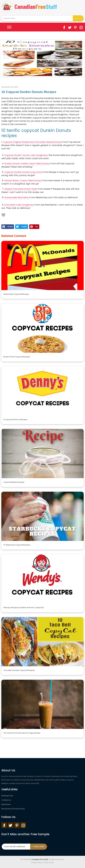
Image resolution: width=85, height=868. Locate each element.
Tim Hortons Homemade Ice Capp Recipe (22, 733)
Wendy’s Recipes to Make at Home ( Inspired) (24, 608)
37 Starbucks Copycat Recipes (17, 545)
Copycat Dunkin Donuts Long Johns (23, 172)
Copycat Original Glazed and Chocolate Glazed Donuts (32, 142)
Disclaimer (6, 804)
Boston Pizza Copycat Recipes (17, 357)
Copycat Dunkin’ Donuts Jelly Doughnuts (26, 155)
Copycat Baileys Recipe (14, 482)
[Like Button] (3, 215)
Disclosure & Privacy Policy (13, 809)
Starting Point (7, 796)
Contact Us (6, 800)
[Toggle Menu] (9, 27)
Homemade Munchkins (17, 197)
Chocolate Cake (13, 205)
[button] (8, 227)
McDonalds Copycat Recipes (16, 294)
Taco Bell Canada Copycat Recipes (19, 670)
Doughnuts (28, 205)
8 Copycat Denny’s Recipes (15, 419)
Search (78, 18)
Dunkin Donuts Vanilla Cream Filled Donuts (27, 164)
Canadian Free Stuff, (40, 859)
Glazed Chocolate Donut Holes (21, 189)
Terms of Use (49, 863)
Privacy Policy (36, 863)
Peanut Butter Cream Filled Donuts (23, 181)
